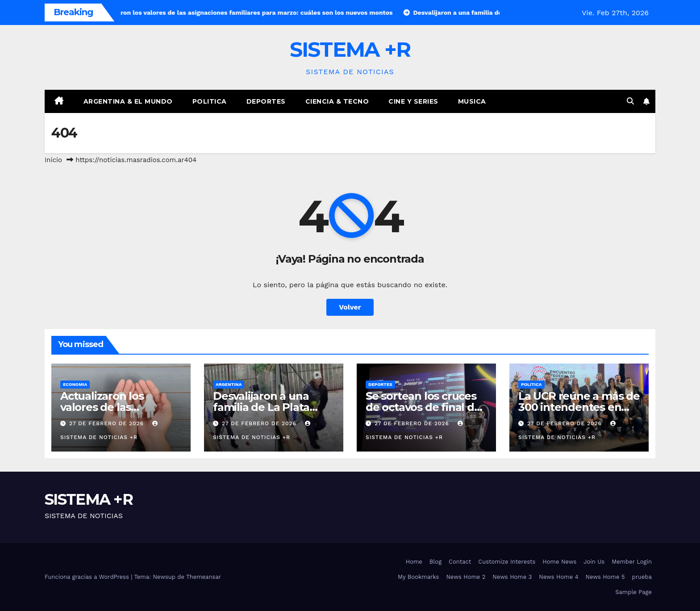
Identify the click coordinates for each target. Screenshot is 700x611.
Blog (435, 562)
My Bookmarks (419, 577)
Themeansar (204, 577)
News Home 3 (512, 577)
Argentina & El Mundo (128, 101)
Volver (350, 307)
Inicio (53, 160)
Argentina (229, 384)
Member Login (632, 562)
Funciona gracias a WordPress (88, 577)
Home (414, 562)
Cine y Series (413, 101)
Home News (559, 562)
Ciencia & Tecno (337, 101)
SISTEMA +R (350, 49)
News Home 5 (605, 577)
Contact (460, 562)
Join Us (594, 562)
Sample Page (633, 592)
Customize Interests (507, 562)
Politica (210, 101)
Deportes (266, 101)
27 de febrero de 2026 (108, 423)
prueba (642, 577)
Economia (75, 384)
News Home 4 (558, 577)
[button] (630, 101)
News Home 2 (466, 577)
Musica (472, 101)
